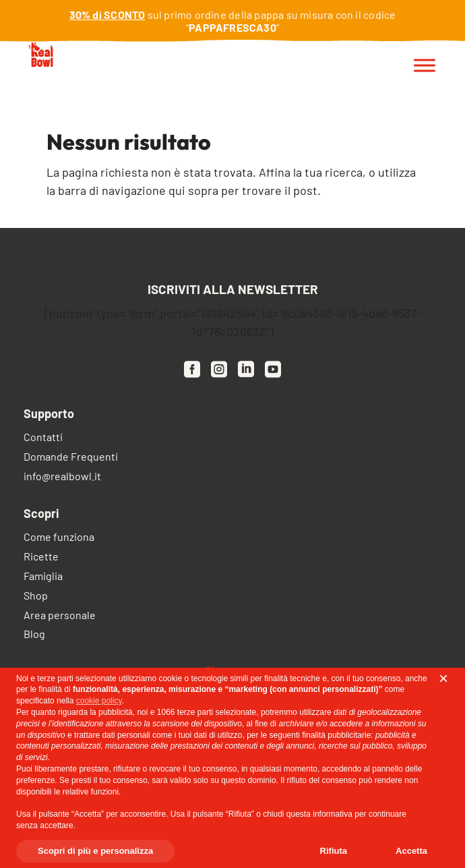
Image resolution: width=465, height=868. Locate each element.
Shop (36, 597)
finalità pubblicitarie (336, 735)
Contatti (43, 438)
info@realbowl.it (62, 477)
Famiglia (43, 577)
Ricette (41, 557)
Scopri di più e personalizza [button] (95, 851)
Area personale (60, 616)
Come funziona (59, 538)
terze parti (195, 712)
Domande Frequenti (71, 458)
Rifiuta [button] (334, 851)
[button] (443, 678)
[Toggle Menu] (425, 66)
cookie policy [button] (99, 701)
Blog (34, 635)
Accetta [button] (411, 851)
